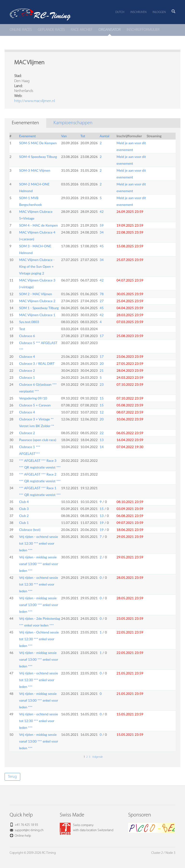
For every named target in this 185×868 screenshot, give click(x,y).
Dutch (120, 12)
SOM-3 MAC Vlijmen (35, 170)
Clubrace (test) (30, 530)
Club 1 (24, 523)
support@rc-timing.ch (29, 830)
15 (102, 398)
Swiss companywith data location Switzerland (87, 828)
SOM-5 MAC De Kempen (38, 143)
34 (102, 232)
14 (102, 447)
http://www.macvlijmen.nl (35, 101)
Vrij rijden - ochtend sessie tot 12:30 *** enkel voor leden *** (39, 543)
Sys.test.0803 (29, 322)
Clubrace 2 (27, 370)
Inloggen (159, 12)
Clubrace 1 (27, 377)
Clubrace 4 (27, 356)
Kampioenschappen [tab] (73, 123)
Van (64, 136)
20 (102, 363)
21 (102, 370)
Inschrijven (138, 12)
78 (102, 294)
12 (102, 412)
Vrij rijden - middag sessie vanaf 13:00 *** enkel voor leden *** (39, 564)
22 (102, 433)
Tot (83, 136)
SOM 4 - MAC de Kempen (38, 225)
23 (102, 384)
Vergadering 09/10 (33, 398)
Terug (12, 777)
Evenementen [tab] (25, 123)
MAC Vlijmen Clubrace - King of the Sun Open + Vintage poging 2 (37, 266)
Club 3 (24, 509)
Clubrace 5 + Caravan (35, 405)
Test (22, 329)
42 (102, 212)
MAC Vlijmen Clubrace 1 (37, 315)
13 (102, 440)
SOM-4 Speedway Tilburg (38, 157)
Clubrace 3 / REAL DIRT (37, 363)
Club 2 (24, 516)
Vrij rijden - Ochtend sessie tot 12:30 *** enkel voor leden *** (39, 639)
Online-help (23, 836)
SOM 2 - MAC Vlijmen (36, 294)
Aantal (105, 136)
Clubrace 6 (27, 336)
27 (102, 301)
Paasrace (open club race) (38, 440)
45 (102, 246)
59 (102, 225)
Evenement (27, 136)
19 (102, 523)
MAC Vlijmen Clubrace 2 (37, 301)
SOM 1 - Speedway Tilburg (39, 308)
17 (102, 336)
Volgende (97, 757)
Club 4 (24, 502)
